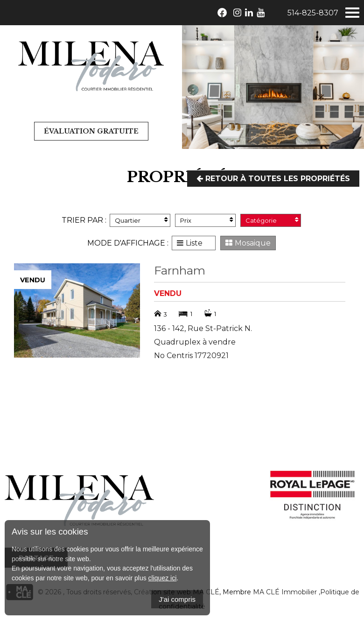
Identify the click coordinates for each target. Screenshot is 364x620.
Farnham (180, 270)
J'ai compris (177, 599)
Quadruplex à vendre (195, 342)
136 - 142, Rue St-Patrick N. (203, 328)
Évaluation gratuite (91, 131)
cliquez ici (163, 578)
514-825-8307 (313, 13)
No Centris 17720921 (191, 356)
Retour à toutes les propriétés (273, 179)
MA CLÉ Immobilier (285, 592)
